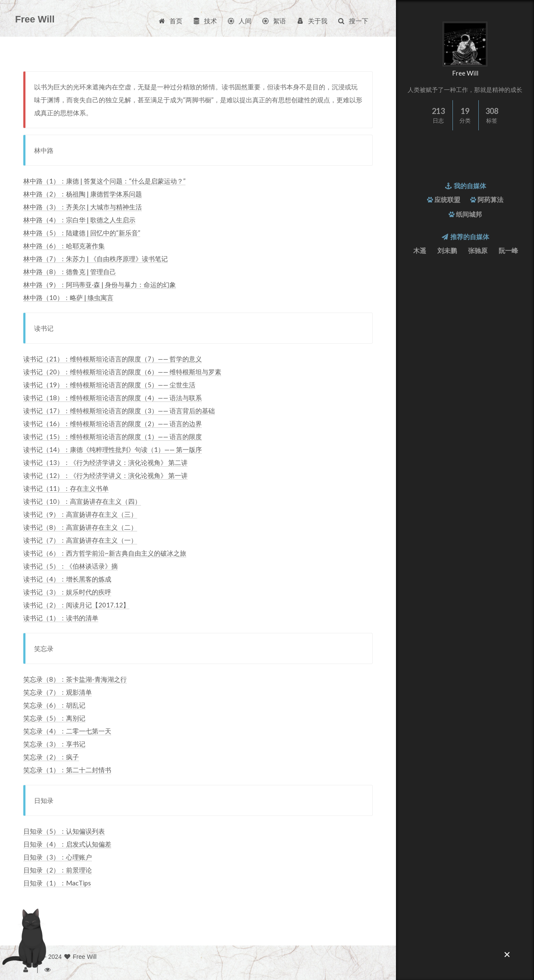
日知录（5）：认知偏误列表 (64, 831)
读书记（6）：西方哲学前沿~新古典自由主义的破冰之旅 (105, 553)
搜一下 (353, 21)
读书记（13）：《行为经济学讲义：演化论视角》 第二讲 (105, 462)
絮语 (274, 21)
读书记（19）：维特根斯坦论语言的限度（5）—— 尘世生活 (109, 385)
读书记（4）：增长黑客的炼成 (67, 579)
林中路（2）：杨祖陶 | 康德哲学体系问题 (83, 194)
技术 (205, 21)
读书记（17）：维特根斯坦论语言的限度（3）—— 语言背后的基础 (119, 411)
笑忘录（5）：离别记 (54, 718)
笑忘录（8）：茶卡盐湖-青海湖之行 (75, 679)
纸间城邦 (469, 214)
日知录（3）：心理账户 (58, 857)
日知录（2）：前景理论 (58, 870)
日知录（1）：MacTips (57, 883)
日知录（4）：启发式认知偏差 (67, 844)
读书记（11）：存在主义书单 (66, 488)
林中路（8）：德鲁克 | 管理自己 (70, 272)
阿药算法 (490, 199)
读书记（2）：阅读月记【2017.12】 (76, 605)
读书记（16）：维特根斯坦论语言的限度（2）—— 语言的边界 (113, 424)
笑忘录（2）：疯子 (51, 757)
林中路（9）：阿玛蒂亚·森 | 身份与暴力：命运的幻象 (100, 285)
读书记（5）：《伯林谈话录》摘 (71, 566)
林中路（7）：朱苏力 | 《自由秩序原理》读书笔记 (96, 259)
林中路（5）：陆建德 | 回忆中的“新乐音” (82, 233)
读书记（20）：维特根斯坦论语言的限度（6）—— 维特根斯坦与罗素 (122, 372)
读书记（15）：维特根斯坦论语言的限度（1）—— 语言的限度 (113, 436)
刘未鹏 (447, 250)
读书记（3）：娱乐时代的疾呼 (67, 592)
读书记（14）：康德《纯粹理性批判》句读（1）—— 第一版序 (113, 449)
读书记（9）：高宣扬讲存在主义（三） (80, 514)
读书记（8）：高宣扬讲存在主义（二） (80, 527)
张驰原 (478, 250)
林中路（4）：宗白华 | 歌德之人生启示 (79, 220)
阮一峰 (508, 250)
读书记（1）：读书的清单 (61, 618)
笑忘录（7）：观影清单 (58, 692)
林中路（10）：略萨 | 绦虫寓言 (68, 297)
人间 (239, 21)
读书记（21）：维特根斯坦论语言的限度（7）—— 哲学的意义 (113, 359)
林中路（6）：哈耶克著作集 (64, 246)
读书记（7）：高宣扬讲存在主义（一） (80, 540)
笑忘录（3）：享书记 (54, 744)
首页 (170, 21)
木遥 (420, 250)
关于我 (311, 21)
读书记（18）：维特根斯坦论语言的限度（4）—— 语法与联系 (113, 398)
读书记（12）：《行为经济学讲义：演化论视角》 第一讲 (105, 475)
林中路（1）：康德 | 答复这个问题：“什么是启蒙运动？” (104, 181)
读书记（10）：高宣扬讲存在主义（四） (82, 501)
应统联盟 (447, 199)
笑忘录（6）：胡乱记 (54, 705)
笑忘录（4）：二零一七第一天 (67, 731)
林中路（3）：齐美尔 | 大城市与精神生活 (83, 207)
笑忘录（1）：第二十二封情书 (67, 770)
